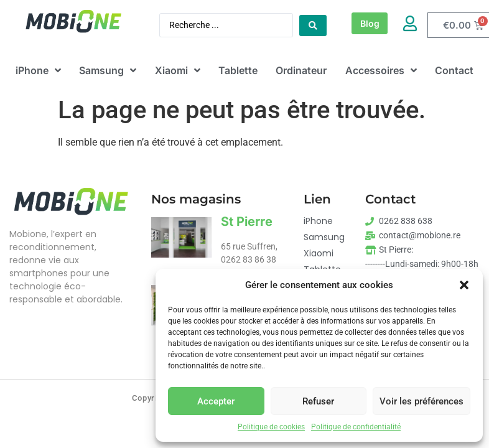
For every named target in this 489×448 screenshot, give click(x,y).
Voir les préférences (421, 401)
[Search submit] (313, 26)
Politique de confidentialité (356, 427)
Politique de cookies (271, 427)
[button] (464, 285)
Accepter (216, 401)
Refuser (318, 401)
